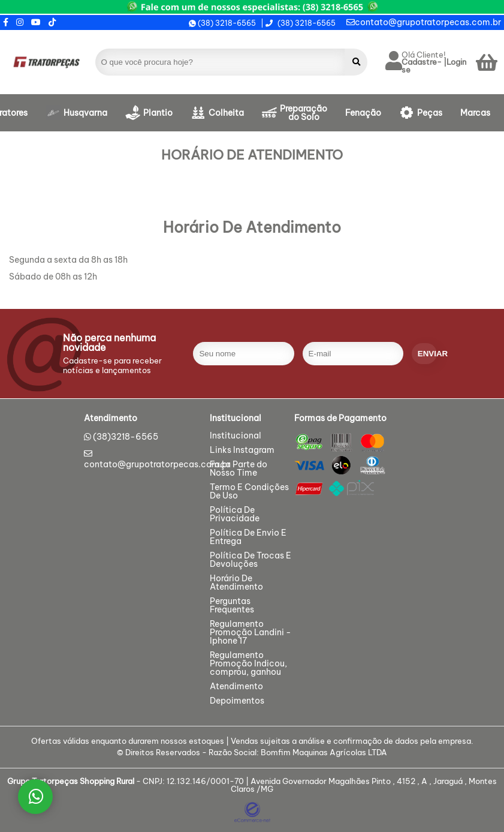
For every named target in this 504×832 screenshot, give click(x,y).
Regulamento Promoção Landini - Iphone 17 (251, 633)
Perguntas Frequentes (232, 606)
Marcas (475, 113)
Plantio (158, 113)
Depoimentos (237, 701)
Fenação (363, 113)
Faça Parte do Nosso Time (239, 469)
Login (456, 62)
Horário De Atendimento (236, 583)
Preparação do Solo (304, 113)
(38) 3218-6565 (222, 23)
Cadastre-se (422, 66)
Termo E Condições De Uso (249, 492)
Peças (430, 113)
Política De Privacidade (235, 515)
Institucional (236, 436)
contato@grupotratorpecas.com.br (424, 22)
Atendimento (236, 687)
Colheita (226, 113)
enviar (427, 354)
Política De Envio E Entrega (248, 537)
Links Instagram (242, 450)
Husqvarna (85, 113)
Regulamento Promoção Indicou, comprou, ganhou (248, 664)
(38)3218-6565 (126, 437)
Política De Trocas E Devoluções (251, 560)
